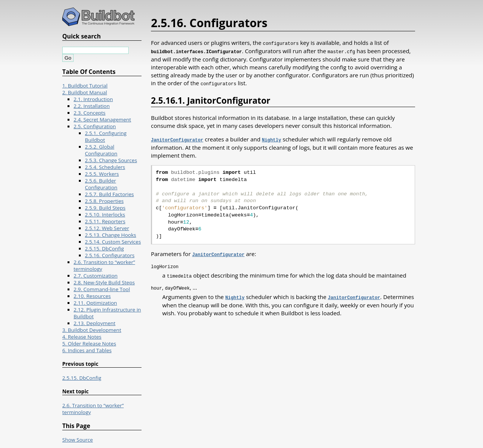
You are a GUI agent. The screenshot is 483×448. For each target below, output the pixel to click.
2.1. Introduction (93, 99)
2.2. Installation (92, 106)
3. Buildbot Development (92, 330)
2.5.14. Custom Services (113, 242)
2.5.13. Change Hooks (111, 235)
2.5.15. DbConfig (104, 249)
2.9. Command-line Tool (102, 289)
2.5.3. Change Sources (111, 160)
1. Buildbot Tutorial (85, 86)
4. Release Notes (82, 337)
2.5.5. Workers (102, 174)
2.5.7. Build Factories (109, 194)
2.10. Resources (92, 296)
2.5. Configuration (95, 126)
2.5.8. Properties (104, 201)
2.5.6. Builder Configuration (101, 184)
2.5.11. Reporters (105, 221)
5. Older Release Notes (89, 344)
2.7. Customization (96, 276)
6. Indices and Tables (87, 350)
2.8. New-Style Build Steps (104, 282)
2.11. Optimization (95, 303)
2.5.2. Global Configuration (101, 150)
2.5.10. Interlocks (105, 215)
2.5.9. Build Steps (105, 208)
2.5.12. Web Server (107, 228)
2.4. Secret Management (102, 120)
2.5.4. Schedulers (105, 167)
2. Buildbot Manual (85, 92)
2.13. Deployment (95, 323)
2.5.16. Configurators (110, 255)
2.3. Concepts (90, 113)
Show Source (78, 440)
